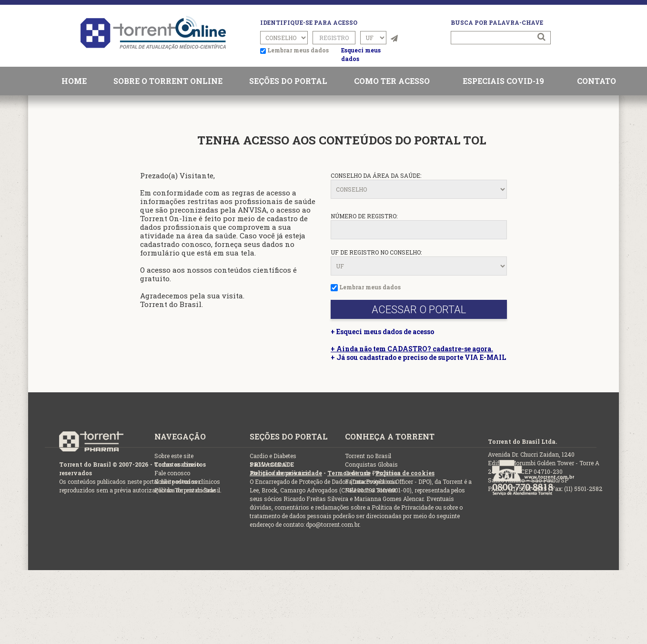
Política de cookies (405, 473)
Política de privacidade (286, 473)
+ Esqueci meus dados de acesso (382, 332)
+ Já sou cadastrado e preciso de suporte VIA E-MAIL (418, 357)
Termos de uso (349, 473)
